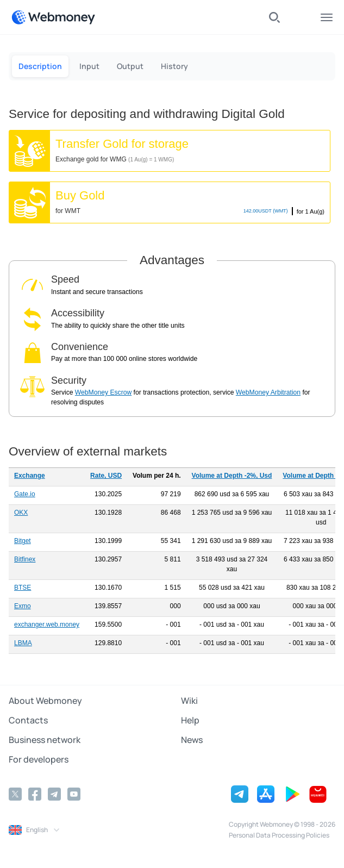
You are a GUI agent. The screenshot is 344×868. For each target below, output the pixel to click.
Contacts (28, 720)
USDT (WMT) (266, 211)
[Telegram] (54, 794)
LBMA (23, 643)
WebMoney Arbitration (268, 392)
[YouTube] (74, 794)
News (192, 740)
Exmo (23, 606)
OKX (21, 513)
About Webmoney (45, 701)
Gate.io (25, 494)
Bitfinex (25, 559)
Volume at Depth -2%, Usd (232, 476)
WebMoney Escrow (103, 392)
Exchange (30, 476)
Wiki (189, 701)
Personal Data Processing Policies (279, 835)
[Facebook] (35, 794)
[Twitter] (15, 794)
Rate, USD (106, 476)
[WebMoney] (53, 17)
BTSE (23, 588)
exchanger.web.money (47, 625)
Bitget (23, 541)
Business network (45, 740)
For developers (39, 759)
